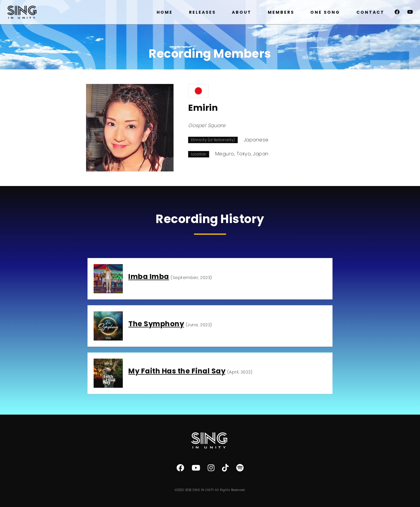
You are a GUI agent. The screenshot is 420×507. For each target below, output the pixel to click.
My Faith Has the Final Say (177, 371)
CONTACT (370, 12)
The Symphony (156, 324)
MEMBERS (281, 12)
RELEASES (202, 12)
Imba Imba (149, 277)
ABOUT (242, 12)
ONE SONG (325, 12)
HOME (165, 12)
